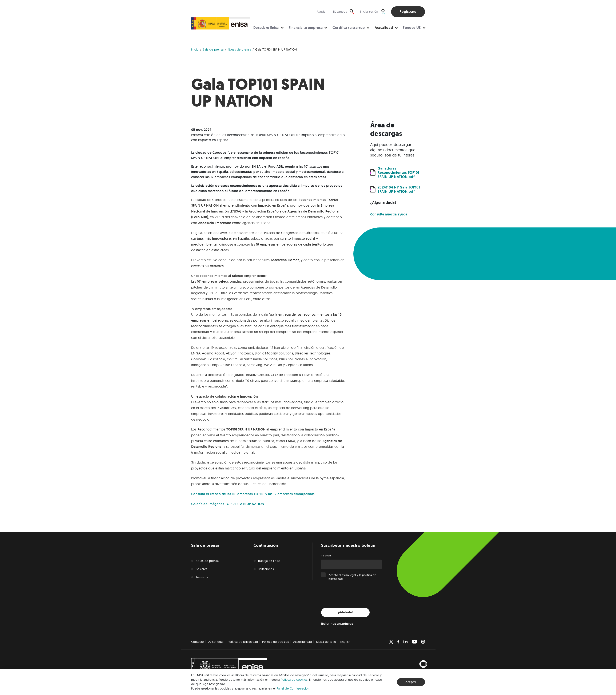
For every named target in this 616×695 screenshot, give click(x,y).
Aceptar (411, 682)
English (345, 642)
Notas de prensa (207, 561)
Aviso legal (216, 642)
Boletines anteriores (337, 624)
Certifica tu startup (349, 28)
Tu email (326, 556)
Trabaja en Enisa (269, 561)
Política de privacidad (243, 642)
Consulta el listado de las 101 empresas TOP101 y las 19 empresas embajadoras (253, 494)
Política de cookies (294, 680)
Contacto (198, 642)
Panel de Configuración (293, 688)
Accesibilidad (303, 642)
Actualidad (384, 28)
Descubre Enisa (266, 28)
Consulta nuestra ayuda (389, 214)
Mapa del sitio (326, 642)
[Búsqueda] (344, 12)
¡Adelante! (345, 612)
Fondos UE (412, 28)
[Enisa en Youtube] (414, 642)
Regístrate (408, 12)
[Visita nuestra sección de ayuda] (322, 12)
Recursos (202, 577)
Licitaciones (266, 569)
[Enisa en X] (391, 642)
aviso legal (349, 575)
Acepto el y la (352, 577)
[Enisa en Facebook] (398, 642)
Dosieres (201, 569)
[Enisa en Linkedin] (405, 642)
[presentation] (353, 594)
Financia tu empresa (306, 28)
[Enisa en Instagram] (423, 642)
